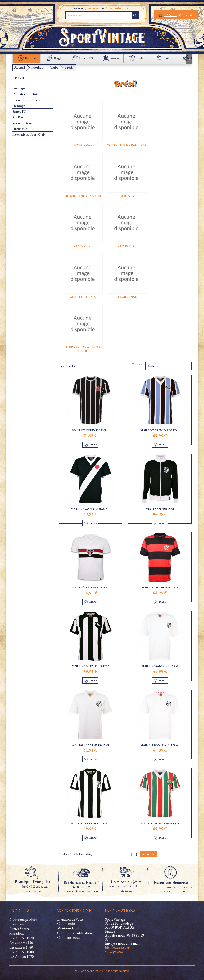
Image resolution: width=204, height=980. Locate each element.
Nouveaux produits (24, 919)
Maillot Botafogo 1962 (90, 666)
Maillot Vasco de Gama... (90, 509)
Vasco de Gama (22, 123)
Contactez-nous (69, 937)
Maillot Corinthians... (90, 430)
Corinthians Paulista (25, 94)
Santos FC (19, 112)
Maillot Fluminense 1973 (160, 823)
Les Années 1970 (22, 938)
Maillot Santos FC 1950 (160, 666)
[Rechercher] (99, 15)
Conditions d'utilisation (75, 933)
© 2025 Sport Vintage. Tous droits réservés (102, 971)
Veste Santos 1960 (160, 509)
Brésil (19, 79)
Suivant (149, 854)
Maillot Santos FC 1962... (160, 745)
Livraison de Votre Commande (70, 921)
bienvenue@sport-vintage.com (118, 949)
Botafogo (19, 88)
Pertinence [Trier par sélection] (169, 366)
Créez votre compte (119, 8)
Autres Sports (19, 929)
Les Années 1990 (22, 957)
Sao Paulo (19, 117)
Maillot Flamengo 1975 (160, 587)
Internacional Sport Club (29, 135)
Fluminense (20, 129)
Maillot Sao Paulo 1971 (90, 587)
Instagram (17, 924)
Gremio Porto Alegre (26, 100)
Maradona (17, 933)
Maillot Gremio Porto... (160, 430)
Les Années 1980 (22, 952)
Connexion (94, 8)
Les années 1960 (21, 947)
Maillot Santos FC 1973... (90, 823)
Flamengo (19, 106)
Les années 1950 (21, 943)
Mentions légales (69, 928)
